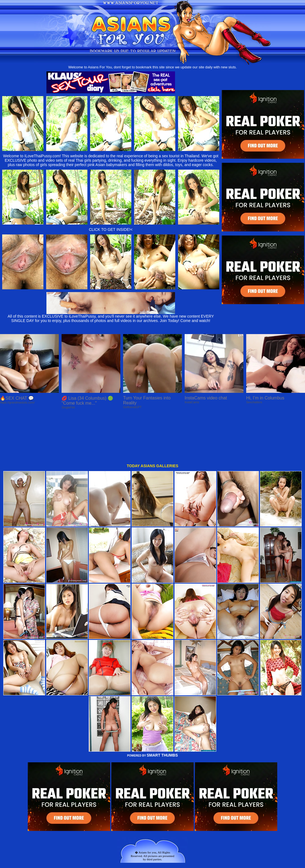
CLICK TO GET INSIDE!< (111, 229)
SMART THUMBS (162, 710)
